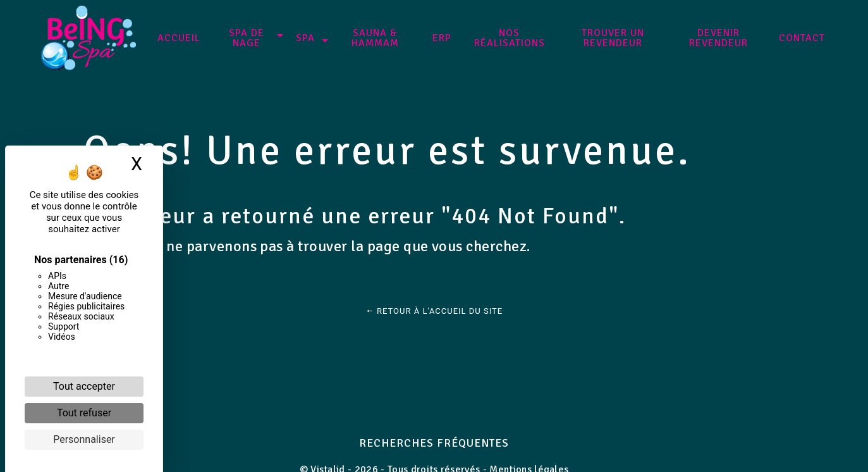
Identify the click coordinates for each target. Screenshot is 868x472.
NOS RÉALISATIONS (510, 38)
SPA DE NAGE (247, 38)
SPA (305, 38)
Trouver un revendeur (613, 38)
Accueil (179, 38)
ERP (442, 38)
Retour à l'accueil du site (434, 311)
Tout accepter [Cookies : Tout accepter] (84, 386)
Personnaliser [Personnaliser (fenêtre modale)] (84, 439)
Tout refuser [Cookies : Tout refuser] (84, 413)
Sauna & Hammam (375, 38)
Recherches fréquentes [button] (434, 443)
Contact (802, 38)
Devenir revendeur (718, 38)
